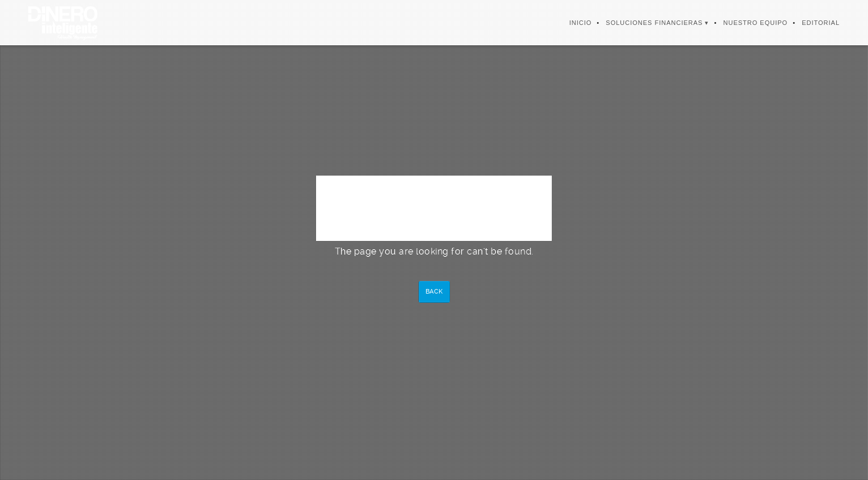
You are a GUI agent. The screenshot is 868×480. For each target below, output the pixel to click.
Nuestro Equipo (756, 23)
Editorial (821, 23)
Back (434, 292)
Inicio (581, 23)
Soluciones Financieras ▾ (657, 23)
